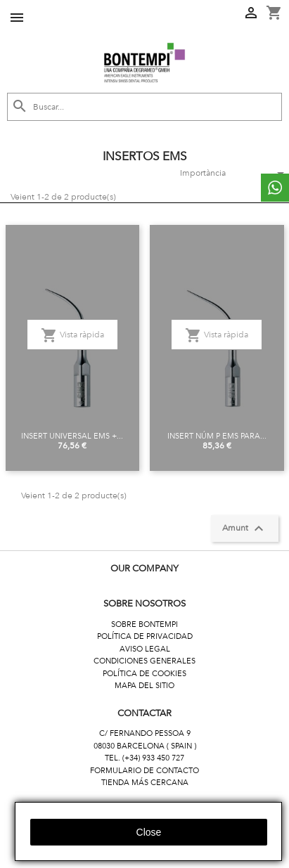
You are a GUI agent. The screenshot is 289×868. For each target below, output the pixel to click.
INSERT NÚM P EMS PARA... (217, 436)
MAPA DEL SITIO (144, 686)
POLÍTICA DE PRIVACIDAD (145, 636)
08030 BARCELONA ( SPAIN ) (145, 746)
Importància (229, 174)
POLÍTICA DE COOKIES (144, 674)
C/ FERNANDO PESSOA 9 (145, 733)
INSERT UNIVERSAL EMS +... (72, 436)
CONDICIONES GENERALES (144, 661)
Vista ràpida (72, 335)
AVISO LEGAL (145, 649)
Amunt (245, 529)
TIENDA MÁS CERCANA (145, 783)
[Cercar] (144, 107)
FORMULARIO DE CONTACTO (144, 771)
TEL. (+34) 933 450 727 (144, 758)
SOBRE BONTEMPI (144, 624)
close (149, 832)
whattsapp (275, 188)
